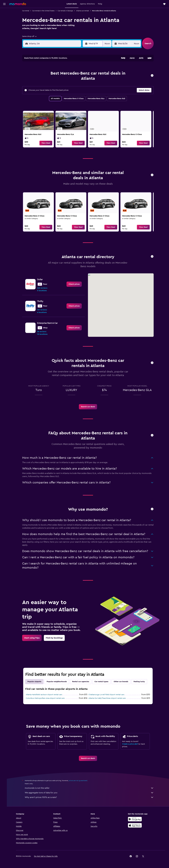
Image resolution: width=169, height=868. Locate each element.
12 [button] (62, 80)
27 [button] (68, 92)
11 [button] (55, 80)
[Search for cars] (4, 23)
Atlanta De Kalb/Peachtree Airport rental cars (108, 698)
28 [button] (74, 92)
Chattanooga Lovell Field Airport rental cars (107, 695)
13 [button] (68, 80)
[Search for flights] (4, 12)
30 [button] (43, 99)
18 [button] (55, 86)
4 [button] (55, 74)
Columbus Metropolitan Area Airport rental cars (46, 698)
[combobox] (31, 36)
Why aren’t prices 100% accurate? (90, 797)
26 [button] (62, 92)
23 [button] (43, 92)
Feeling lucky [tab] (140, 682)
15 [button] (80, 80)
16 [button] (43, 86)
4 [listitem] (27, 138)
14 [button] (74, 80)
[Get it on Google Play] (136, 819)
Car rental (27, 11)
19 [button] (62, 86)
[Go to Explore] (4, 34)
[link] (39, 129)
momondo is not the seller (90, 788)
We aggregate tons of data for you (90, 793)
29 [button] (80, 92)
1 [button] (80, 68)
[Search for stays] (4, 17)
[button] (4, 4)
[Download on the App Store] (136, 825)
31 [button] (49, 99)
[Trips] (4, 41)
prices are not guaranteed (79, 781)
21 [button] (74, 86)
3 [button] (49, 74)
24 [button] (49, 92)
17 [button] (49, 86)
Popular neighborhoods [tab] (58, 682)
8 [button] (80, 74)
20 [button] (68, 86)
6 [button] (68, 74)
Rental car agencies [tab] (82, 682)
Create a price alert (131, 744)
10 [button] (49, 80)
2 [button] (43, 74)
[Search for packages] (4, 28)
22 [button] (80, 86)
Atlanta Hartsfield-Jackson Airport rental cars (45, 695)
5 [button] (62, 74)
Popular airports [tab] (35, 682)
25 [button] (55, 92)
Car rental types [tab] (102, 682)
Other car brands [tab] (122, 682)
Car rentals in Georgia (66, 11)
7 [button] (74, 74)
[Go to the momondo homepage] (18, 4)
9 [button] (43, 80)
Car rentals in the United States (44, 11)
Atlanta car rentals (84, 11)
